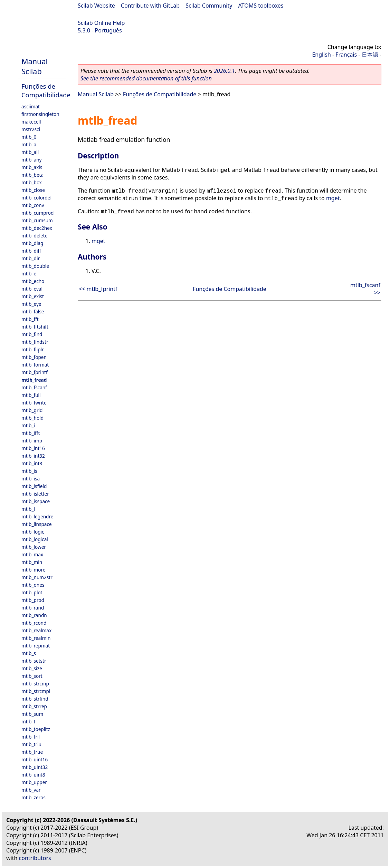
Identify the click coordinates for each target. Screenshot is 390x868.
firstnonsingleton (40, 114)
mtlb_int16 (33, 448)
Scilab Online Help (101, 23)
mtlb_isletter (35, 494)
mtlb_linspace (37, 524)
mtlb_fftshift (35, 327)
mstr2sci (31, 129)
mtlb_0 (29, 137)
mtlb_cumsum (37, 220)
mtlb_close (33, 190)
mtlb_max (32, 554)
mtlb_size (32, 668)
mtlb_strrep (34, 706)
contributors (35, 858)
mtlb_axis (32, 167)
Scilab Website (96, 6)
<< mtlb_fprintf (98, 289)
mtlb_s (29, 653)
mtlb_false (33, 311)
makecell (31, 122)
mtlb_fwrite (34, 403)
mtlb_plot (32, 592)
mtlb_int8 (32, 463)
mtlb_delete (34, 236)
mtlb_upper (34, 782)
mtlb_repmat (36, 646)
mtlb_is (29, 471)
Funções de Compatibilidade (46, 90)
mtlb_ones (33, 585)
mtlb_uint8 (33, 775)
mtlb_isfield (34, 486)
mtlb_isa (31, 479)
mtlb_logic (33, 532)
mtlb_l (28, 509)
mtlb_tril (31, 737)
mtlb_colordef (37, 198)
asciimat (31, 106)
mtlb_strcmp (35, 684)
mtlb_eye (31, 304)
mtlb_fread (34, 380)
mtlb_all (30, 152)
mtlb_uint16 (35, 759)
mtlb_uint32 (35, 767)
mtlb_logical (35, 539)
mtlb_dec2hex (37, 228)
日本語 (370, 55)
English (321, 55)
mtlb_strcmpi (36, 691)
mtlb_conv (33, 205)
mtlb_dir (31, 258)
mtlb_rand (33, 608)
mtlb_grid (32, 410)
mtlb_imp (32, 441)
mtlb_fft (30, 319)
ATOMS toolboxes (261, 6)
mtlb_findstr (35, 342)
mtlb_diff (31, 251)
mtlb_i (28, 425)
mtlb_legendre (37, 516)
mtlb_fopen (34, 357)
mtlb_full (31, 395)
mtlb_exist (33, 296)
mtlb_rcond (34, 623)
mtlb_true (32, 752)
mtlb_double (35, 266)
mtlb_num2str (37, 577)
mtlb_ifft (31, 433)
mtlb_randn (34, 615)
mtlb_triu (31, 744)
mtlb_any (31, 160)
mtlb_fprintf (35, 372)
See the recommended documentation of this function (146, 78)
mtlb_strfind (35, 699)
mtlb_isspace (36, 501)
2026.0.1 (224, 71)
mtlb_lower (34, 547)
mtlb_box (32, 182)
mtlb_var (31, 790)
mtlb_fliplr (33, 349)
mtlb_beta (32, 175)
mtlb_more (33, 570)
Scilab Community (209, 6)
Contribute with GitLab (150, 6)
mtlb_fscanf (34, 387)
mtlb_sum (32, 714)
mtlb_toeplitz (36, 729)
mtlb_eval (32, 289)
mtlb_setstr (34, 661)
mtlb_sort (32, 676)
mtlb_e (29, 274)
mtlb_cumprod (37, 213)
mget (333, 198)
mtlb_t (28, 721)
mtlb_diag (32, 243)
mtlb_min (32, 562)
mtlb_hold (32, 418)
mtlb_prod (33, 600)
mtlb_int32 (33, 456)
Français (346, 55)
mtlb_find (32, 334)
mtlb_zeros (34, 797)
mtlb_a (29, 144)
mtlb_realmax (36, 630)
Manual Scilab (35, 66)
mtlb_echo (33, 281)
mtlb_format (35, 365)
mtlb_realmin (36, 638)
